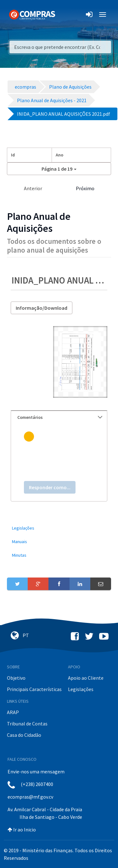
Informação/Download (42, 308)
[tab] (59, 417)
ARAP (13, 712)
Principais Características (34, 689)
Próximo (85, 188)
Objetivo (16, 678)
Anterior (33, 188)
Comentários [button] (60, 417)
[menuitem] (59, 528)
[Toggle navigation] (64, 15)
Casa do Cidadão (24, 735)
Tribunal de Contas (27, 724)
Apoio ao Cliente (86, 678)
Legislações (81, 689)
